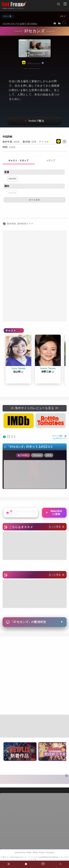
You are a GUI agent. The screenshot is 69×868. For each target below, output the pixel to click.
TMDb (29, 852)
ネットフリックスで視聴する (35, 121)
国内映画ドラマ (25, 224)
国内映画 (11, 224)
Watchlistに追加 (54, 512)
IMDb (35, 852)
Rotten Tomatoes (47, 852)
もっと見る (57, 527)
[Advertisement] (34, 276)
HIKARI (13, 179)
